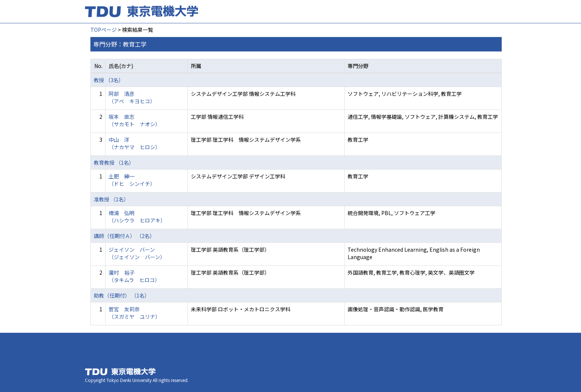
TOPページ (104, 30)
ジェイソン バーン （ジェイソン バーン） (137, 253)
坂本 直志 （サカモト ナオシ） (135, 120)
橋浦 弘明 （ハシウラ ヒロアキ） (137, 217)
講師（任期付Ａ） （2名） (124, 236)
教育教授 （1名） (114, 163)
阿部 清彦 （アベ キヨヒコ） (132, 97)
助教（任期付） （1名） (122, 295)
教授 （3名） (109, 80)
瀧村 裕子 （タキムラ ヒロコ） (134, 276)
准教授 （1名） (111, 199)
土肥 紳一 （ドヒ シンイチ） (132, 180)
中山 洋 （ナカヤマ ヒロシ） (135, 143)
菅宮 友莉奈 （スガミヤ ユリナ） (135, 313)
